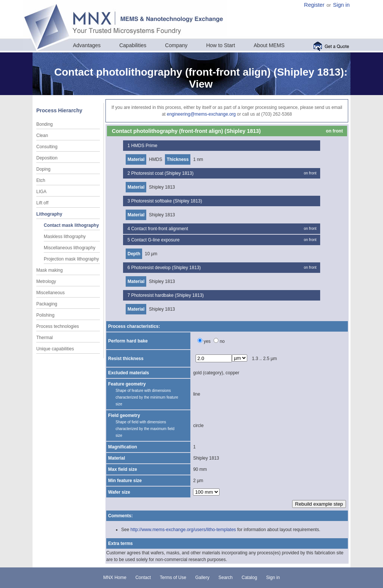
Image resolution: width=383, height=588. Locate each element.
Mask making (50, 270)
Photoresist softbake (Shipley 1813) (167, 201)
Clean (42, 135)
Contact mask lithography (71, 225)
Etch (41, 180)
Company (176, 45)
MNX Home (115, 578)
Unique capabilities (55, 349)
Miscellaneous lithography (70, 248)
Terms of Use (173, 578)
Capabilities (133, 45)
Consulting (47, 147)
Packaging (47, 304)
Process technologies (58, 326)
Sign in (341, 5)
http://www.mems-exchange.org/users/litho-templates (183, 530)
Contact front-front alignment (160, 229)
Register (314, 5)
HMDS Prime (144, 146)
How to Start (220, 45)
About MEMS (269, 45)
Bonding (45, 124)
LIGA (41, 192)
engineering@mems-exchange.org (201, 114)
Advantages (87, 45)
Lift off (42, 203)
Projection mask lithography (71, 259)
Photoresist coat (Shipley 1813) (163, 173)
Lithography (49, 214)
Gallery (202, 578)
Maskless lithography (65, 237)
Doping (43, 169)
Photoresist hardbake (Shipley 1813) (168, 295)
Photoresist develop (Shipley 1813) (166, 268)
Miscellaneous (50, 293)
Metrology (46, 281)
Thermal (45, 338)
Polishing (45, 315)
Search (226, 578)
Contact (143, 578)
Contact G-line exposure (155, 240)
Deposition (47, 158)
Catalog (249, 578)
